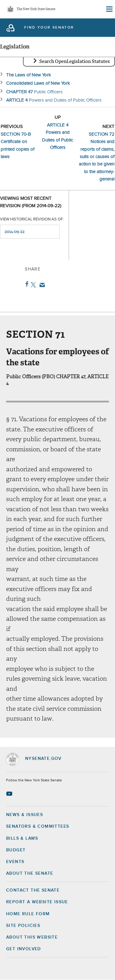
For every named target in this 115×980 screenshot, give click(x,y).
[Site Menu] (109, 9)
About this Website (32, 937)
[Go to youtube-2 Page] (10, 794)
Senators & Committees (38, 826)
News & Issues (25, 815)
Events (15, 862)
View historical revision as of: (32, 219)
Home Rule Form (28, 914)
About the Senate (30, 873)
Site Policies (23, 926)
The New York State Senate (36, 9)
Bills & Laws (22, 838)
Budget (16, 850)
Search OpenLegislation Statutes (75, 61)
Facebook (26, 284)
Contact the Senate (33, 890)
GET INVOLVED (24, 949)
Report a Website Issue (37, 902)
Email (41, 285)
